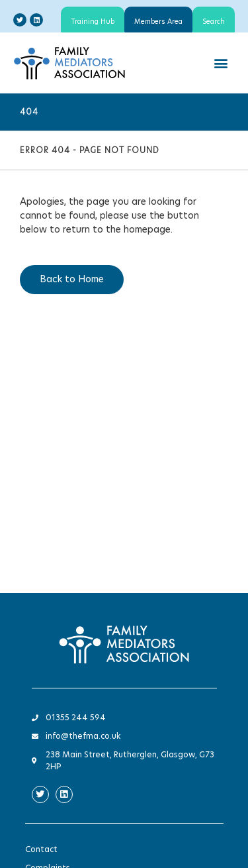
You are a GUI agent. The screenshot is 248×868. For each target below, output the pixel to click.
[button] (221, 63)
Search (214, 22)
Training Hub (93, 22)
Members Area (158, 22)
